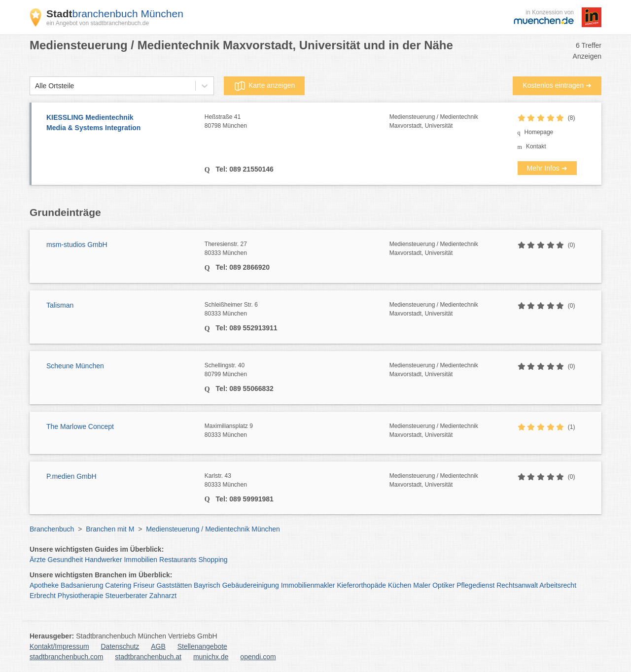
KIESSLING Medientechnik (121, 123)
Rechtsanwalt (517, 585)
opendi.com (258, 657)
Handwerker (103, 560)
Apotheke (44, 585)
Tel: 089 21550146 (244, 169)
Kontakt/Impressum (59, 646)
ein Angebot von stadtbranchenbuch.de (98, 23)
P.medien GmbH (71, 476)
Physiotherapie (81, 596)
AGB (158, 646)
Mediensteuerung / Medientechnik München (213, 529)
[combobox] (35, 86)
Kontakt (536, 146)
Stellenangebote (202, 646)
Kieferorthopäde (361, 585)
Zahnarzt (163, 596)
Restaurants (178, 560)
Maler (422, 585)
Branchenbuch (52, 529)
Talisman (60, 305)
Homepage (539, 132)
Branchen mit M (110, 529)
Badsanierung (82, 585)
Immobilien (140, 560)
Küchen (400, 585)
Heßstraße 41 (297, 122)
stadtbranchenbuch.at (148, 657)
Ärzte (38, 560)
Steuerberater (126, 596)
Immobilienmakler (308, 585)
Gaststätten (175, 585)
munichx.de (211, 657)
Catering (118, 585)
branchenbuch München (115, 14)
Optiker (443, 585)
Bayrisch (207, 585)
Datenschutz (120, 646)
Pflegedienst (475, 585)
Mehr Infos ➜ (547, 168)
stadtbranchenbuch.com (66, 657)
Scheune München (75, 366)
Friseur (144, 585)
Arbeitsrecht (558, 585)
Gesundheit (66, 560)
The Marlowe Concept (80, 426)
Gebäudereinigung (251, 585)
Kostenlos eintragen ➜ (557, 85)
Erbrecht (43, 596)
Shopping (213, 560)
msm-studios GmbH (77, 245)
